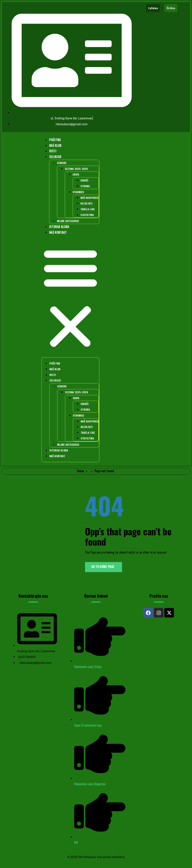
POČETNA (55, 140)
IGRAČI (84, 180)
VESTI (53, 151)
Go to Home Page (103, 567)
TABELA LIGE (88, 209)
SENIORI (62, 163)
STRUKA (85, 186)
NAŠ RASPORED (89, 198)
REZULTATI (86, 203)
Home (81, 471)
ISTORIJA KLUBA (59, 227)
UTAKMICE (78, 192)
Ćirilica (171, 8)
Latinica (153, 8)
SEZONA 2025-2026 (76, 169)
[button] (70, 298)
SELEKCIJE (55, 157)
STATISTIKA (87, 215)
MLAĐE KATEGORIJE (68, 221)
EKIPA (76, 174)
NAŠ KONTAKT (58, 232)
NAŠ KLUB (55, 145)
